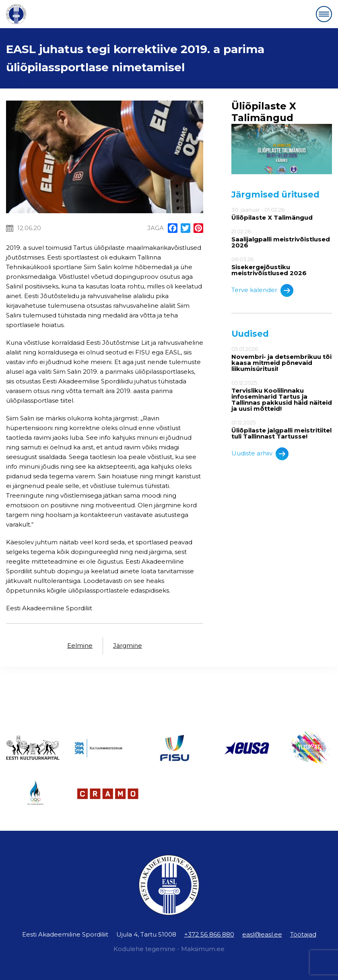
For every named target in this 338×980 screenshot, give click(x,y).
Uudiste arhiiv (260, 454)
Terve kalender (262, 290)
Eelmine (80, 645)
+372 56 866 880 (209, 934)
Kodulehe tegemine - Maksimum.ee (169, 949)
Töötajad (303, 934)
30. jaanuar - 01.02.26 (282, 214)
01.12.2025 (282, 429)
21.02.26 (282, 238)
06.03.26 (282, 266)
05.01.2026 (282, 359)
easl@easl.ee (262, 934)
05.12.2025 (282, 396)
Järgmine (128, 645)
